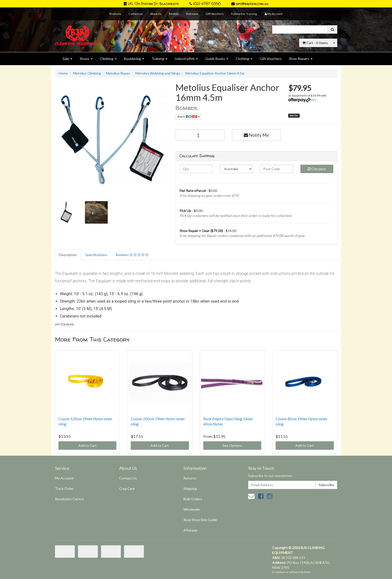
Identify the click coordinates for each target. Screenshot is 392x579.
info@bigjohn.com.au (250, 4)
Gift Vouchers (215, 14)
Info (314, 100)
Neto (307, 572)
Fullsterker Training (244, 14)
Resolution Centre (69, 499)
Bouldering (134, 59)
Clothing (244, 59)
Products (115, 14)
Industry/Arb (186, 59)
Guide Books (217, 59)
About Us (156, 14)
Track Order (64, 488)
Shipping (190, 488)
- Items (315, 43)
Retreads (192, 14)
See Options (232, 445)
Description (68, 255)
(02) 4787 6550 (205, 4)
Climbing (108, 59)
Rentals (174, 14)
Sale (67, 59)
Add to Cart (87, 445)
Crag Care (127, 488)
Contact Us (136, 14)
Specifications (96, 255)
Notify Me (256, 135)
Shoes (86, 59)
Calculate (317, 169)
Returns (190, 478)
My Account (64, 478)
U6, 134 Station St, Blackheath (151, 4)
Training (159, 59)
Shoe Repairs (301, 59)
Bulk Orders (193, 499)
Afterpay (190, 530)
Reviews (132, 255)
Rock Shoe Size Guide (200, 520)
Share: (188, 117)
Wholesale (192, 509)
